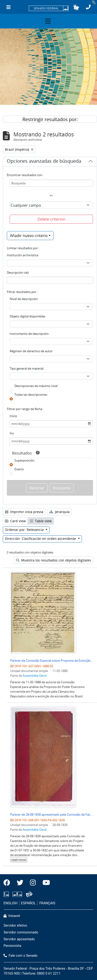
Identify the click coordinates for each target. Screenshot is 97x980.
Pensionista (12, 946)
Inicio (13, 416)
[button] (76, 7)
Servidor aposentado (19, 939)
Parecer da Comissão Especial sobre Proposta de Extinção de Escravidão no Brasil (52, 660)
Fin (12, 433)
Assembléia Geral (35, 676)
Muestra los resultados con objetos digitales (54, 560)
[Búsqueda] (51, 183)
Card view (15, 521)
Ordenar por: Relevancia (25, 530)
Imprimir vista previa (24, 512)
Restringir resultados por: (50, 119)
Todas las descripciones (31, 395)
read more (19, 860)
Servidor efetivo (15, 926)
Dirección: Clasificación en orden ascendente (41, 539)
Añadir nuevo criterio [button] (29, 236)
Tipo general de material (27, 368)
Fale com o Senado (21, 956)
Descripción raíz (18, 273)
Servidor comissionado (21, 932)
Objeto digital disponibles (27, 316)
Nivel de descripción (24, 299)
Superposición (24, 460)
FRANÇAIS (47, 903)
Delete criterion (51, 219)
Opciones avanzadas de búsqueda (44, 162)
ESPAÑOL (28, 903)
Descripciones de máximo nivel (36, 386)
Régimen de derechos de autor (31, 351)
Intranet (12, 916)
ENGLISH (11, 903)
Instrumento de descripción (29, 334)
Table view (41, 521)
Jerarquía (59, 512)
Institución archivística (23, 255)
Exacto (19, 469)
